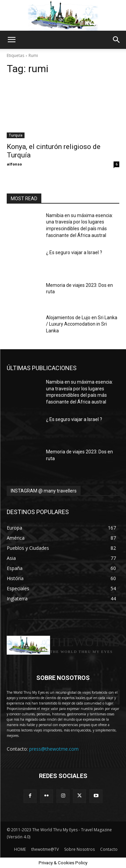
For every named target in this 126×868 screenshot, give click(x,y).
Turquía (16, 135)
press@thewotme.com (54, 749)
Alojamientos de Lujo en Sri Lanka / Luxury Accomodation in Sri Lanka (82, 324)
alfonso (14, 164)
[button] (11, 40)
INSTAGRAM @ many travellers (44, 491)
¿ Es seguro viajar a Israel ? (74, 252)
